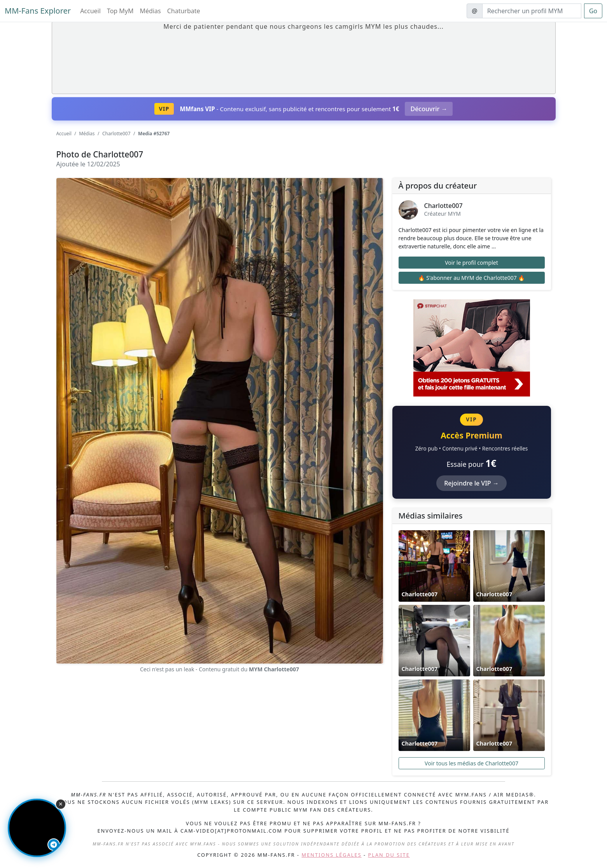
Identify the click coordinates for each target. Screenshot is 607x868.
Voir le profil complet (471, 263)
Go (593, 11)
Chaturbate (184, 11)
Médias (150, 11)
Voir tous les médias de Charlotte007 (471, 763)
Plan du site (389, 855)
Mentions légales (332, 855)
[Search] (532, 11)
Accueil (90, 11)
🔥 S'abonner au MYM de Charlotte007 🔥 (471, 278)
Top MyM (120, 11)
